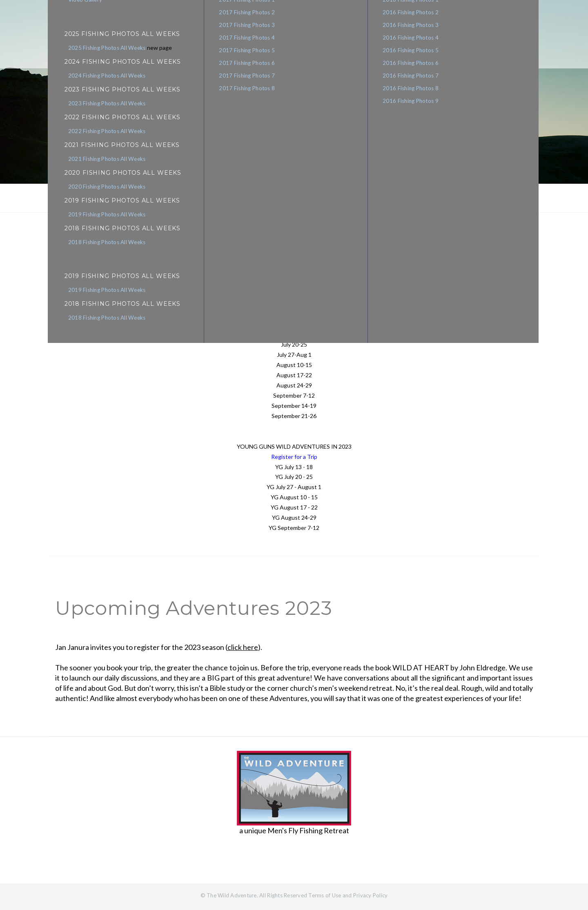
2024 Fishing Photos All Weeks (102, 76)
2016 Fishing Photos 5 (419, 52)
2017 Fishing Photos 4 (248, 39)
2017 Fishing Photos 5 (248, 52)
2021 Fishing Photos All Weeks (102, 161)
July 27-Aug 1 (294, 355)
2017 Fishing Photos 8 (248, 91)
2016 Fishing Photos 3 (419, 26)
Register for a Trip (294, 457)
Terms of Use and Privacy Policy (348, 895)
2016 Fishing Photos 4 (419, 39)
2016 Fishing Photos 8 (419, 91)
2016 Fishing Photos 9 (419, 104)
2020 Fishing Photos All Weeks (102, 189)
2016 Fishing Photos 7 (419, 78)
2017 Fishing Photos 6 (248, 65)
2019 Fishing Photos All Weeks (102, 293)
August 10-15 (294, 365)
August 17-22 (294, 375)
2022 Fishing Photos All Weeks (102, 133)
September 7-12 (294, 395)
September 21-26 (294, 416)
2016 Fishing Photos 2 (419, 13)
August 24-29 (294, 385)
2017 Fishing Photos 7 (248, 78)
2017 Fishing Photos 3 (248, 26)
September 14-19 (294, 406)
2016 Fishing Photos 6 (419, 65)
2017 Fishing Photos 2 (248, 13)
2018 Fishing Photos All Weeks (102, 321)
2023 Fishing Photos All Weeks (102, 105)
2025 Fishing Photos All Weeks (102, 48)
